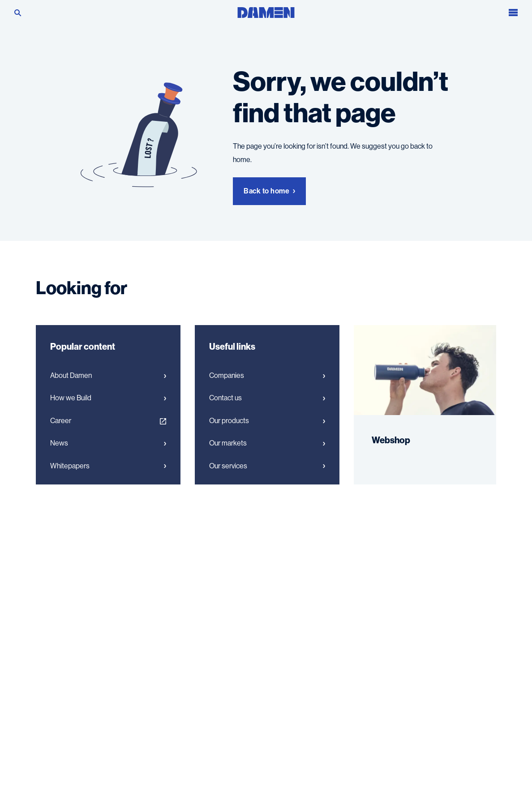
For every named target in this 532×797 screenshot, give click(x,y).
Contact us (267, 398)
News (108, 443)
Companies (267, 376)
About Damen (108, 376)
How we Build (108, 398)
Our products (267, 421)
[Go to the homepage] (266, 10)
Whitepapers (108, 466)
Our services (267, 466)
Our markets (267, 443)
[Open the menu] (513, 11)
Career (108, 421)
